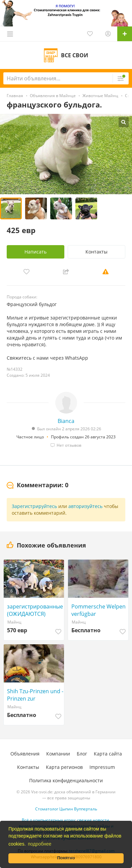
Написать (36, 252)
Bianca (66, 421)
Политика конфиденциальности (66, 780)
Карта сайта (108, 754)
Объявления (25, 754)
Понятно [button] (66, 858)
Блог (82, 754)
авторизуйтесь (85, 506)
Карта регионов (64, 767)
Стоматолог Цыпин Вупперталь (66, 809)
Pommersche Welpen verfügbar (98, 610)
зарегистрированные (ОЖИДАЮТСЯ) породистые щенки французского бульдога (35, 610)
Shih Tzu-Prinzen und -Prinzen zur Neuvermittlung (35, 695)
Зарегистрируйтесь (34, 506)
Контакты (96, 252)
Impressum (102, 767)
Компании (58, 754)
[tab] (38, 485)
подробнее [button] (40, 844)
